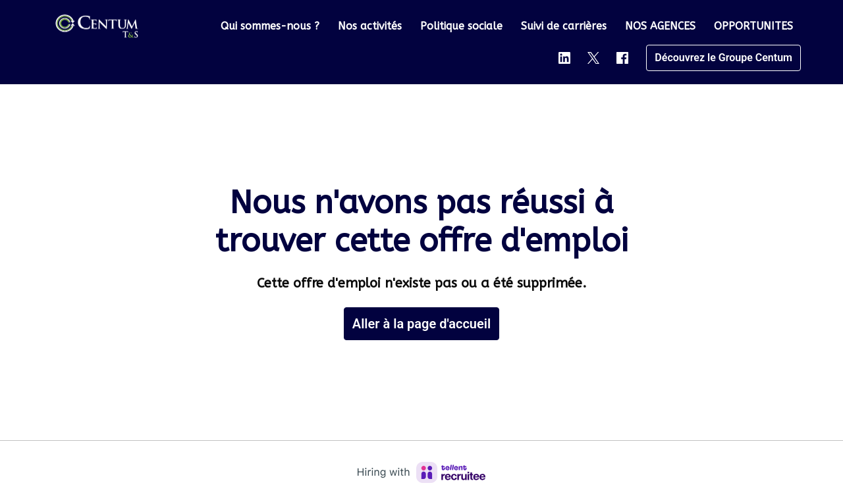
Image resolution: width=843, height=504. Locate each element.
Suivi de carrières (564, 26)
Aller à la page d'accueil (421, 324)
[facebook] (622, 58)
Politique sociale (461, 26)
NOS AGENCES (660, 26)
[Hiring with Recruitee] (421, 472)
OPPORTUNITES (753, 26)
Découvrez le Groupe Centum (723, 58)
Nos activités (370, 26)
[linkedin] (564, 58)
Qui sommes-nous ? (270, 26)
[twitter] (593, 58)
